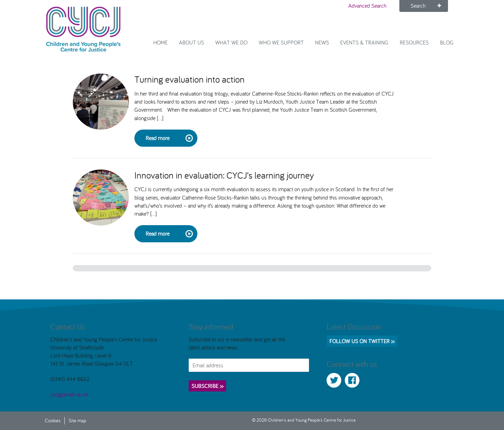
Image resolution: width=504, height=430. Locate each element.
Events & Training (364, 42)
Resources (414, 42)
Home (160, 42)
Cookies (53, 420)
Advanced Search (367, 6)
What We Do (231, 42)
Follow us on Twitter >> (362, 341)
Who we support (281, 42)
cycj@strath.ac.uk (69, 394)
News (322, 42)
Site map (77, 420)
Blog (447, 42)
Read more (169, 138)
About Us (191, 42)
